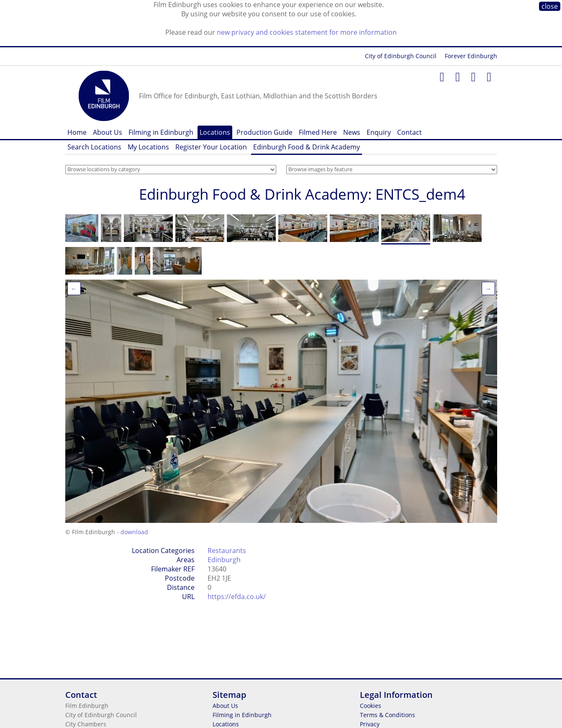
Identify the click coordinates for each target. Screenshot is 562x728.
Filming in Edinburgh (161, 132)
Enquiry (379, 132)
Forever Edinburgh (471, 56)
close (550, 6)
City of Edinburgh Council (401, 56)
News (352, 132)
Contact (409, 132)
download (134, 532)
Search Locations (94, 147)
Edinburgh (224, 560)
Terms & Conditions (387, 715)
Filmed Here (318, 132)
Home (77, 132)
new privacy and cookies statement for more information (307, 32)
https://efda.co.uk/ (237, 597)
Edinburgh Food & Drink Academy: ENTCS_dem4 (302, 194)
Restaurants (227, 551)
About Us (108, 132)
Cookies (371, 706)
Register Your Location (211, 147)
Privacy (370, 724)
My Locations (148, 147)
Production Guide (264, 132)
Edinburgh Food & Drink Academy (307, 147)
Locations (215, 132)
